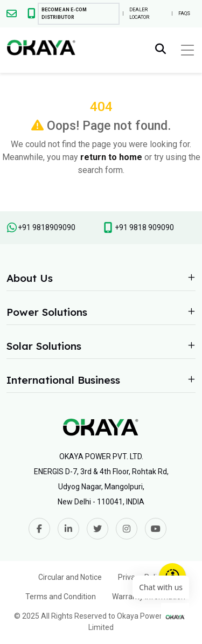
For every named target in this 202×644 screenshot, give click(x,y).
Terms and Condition (61, 597)
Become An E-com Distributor (64, 13)
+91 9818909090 (47, 227)
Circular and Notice (70, 577)
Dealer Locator (139, 13)
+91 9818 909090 (144, 227)
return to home (111, 157)
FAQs (184, 13)
